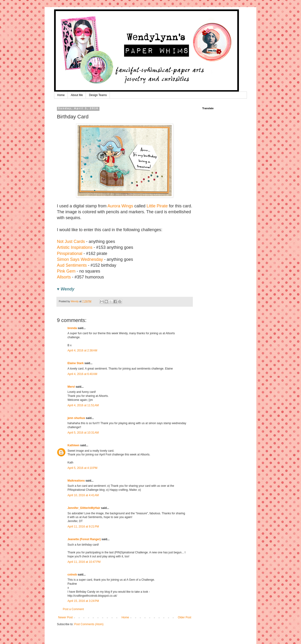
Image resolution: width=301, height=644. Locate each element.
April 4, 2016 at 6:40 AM (82, 374)
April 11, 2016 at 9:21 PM (83, 527)
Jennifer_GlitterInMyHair (84, 508)
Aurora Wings (120, 206)
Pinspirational (70, 254)
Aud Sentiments (72, 265)
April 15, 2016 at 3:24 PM (83, 601)
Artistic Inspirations (75, 247)
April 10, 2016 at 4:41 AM (83, 495)
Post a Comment (73, 609)
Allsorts (64, 277)
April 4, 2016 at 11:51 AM (83, 405)
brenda (72, 328)
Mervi (71, 387)
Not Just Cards (71, 241)
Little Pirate (157, 206)
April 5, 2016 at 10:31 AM (83, 433)
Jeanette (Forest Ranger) (85, 539)
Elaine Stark (76, 363)
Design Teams (98, 95)
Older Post (184, 617)
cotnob (72, 575)
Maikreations (76, 481)
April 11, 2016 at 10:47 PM (84, 562)
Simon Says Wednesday (80, 259)
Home (61, 95)
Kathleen (73, 445)
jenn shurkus (76, 418)
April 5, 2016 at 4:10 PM (82, 468)
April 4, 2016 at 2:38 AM (82, 350)
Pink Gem (66, 271)
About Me (77, 95)
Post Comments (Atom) (89, 624)
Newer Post (65, 617)
